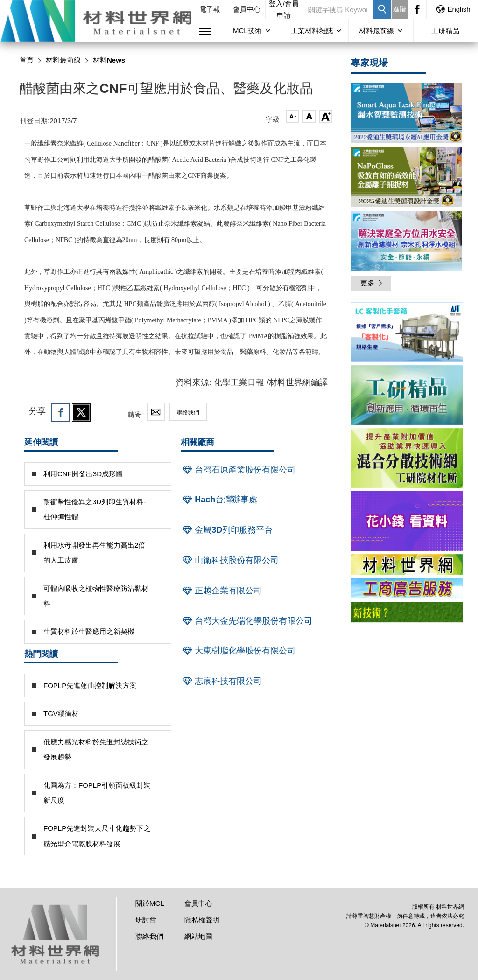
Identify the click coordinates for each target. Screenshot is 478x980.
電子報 (210, 9)
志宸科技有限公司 (221, 681)
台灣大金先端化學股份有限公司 (246, 621)
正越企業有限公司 (221, 591)
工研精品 (445, 31)
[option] (407, 334)
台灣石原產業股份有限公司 (238, 470)
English (453, 9)
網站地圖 (198, 936)
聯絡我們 (188, 412)
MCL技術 (247, 31)
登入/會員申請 (284, 9)
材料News (109, 60)
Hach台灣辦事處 (219, 500)
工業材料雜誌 (312, 31)
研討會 (146, 920)
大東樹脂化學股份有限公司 (238, 651)
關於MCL (150, 903)
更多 (372, 283)
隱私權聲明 (202, 920)
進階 (400, 9)
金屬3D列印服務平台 (227, 530)
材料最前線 (376, 31)
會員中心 (247, 9)
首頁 (27, 60)
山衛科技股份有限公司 (230, 560)
